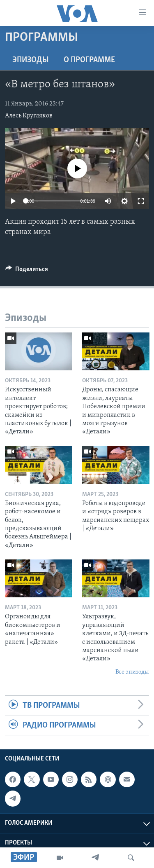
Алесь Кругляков (29, 116)
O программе (89, 60)
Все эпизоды (132, 672)
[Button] (27, 271)
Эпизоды (31, 60)
